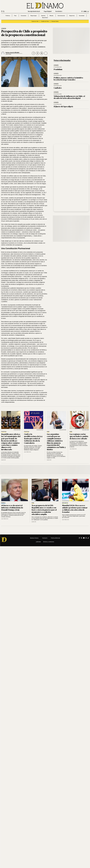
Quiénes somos (34, 538)
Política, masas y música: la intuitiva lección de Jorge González (68, 79)
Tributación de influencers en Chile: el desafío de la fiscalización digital (69, 97)
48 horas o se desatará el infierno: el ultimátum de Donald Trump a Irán (12, 507)
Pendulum (58, 69)
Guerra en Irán (35, 21)
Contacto (45, 538)
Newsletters (59, 11)
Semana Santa (55, 21)
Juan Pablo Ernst (28, 452)
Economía (24, 16)
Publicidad (38, 542)
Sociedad (82, 16)
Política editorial (55, 538)
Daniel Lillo (3, 460)
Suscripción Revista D (34, 11)
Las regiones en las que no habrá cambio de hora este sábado (79, 436)
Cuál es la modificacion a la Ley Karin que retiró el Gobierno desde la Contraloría (33, 438)
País (15, 16)
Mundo (52, 16)
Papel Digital (48, 11)
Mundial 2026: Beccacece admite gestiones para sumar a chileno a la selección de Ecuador (75, 508)
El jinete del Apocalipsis (63, 106)
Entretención (61, 16)
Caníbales (58, 88)
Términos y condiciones (49, 542)
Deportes (72, 16)
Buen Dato (45, 18)
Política (8, 16)
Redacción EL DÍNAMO (12, 52)
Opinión (43, 16)
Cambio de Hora (45, 21)
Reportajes (34, 16)
